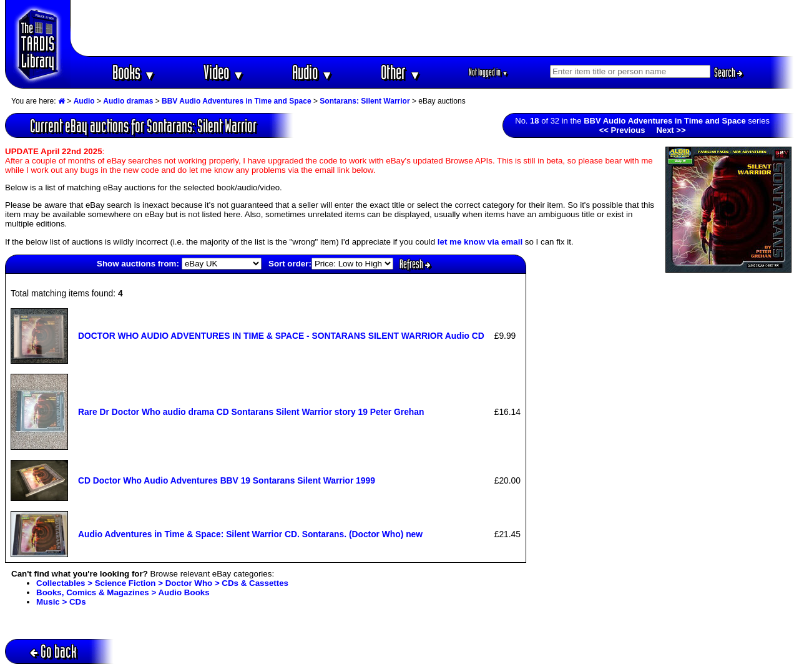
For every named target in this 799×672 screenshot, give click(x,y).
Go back (53, 651)
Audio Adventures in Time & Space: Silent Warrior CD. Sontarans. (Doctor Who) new (250, 534)
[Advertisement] (433, 28)
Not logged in (488, 72)
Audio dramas (128, 101)
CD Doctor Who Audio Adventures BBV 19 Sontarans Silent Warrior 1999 (227, 480)
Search (728, 72)
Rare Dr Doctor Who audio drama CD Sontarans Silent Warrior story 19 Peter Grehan (251, 412)
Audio (312, 72)
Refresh (415, 264)
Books (134, 72)
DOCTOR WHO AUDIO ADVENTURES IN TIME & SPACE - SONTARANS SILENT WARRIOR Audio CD (281, 336)
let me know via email (480, 242)
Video (224, 72)
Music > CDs (61, 602)
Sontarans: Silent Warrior (365, 101)
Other (401, 72)
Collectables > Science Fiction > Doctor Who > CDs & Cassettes (162, 583)
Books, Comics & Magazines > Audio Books (123, 592)
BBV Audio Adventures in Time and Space (237, 101)
